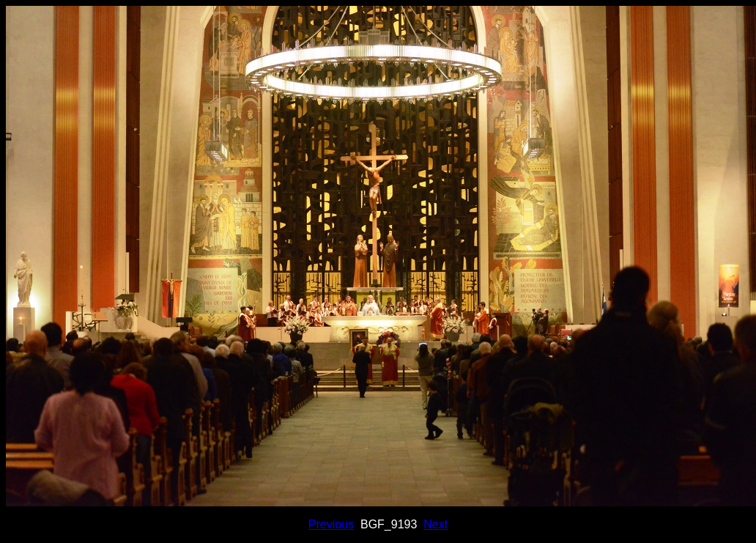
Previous (331, 524)
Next (436, 524)
